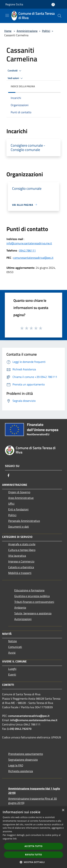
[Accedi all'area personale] (53, 5)
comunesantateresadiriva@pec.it (33, 258)
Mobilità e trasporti (20, 573)
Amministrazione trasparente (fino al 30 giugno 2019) (33, 801)
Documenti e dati (19, 527)
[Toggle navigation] (7, 15)
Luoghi (12, 669)
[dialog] (33, 837)
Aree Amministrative (21, 498)
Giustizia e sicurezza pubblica (32, 596)
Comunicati (15, 647)
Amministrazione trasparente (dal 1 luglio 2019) (34, 791)
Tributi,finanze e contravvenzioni (34, 602)
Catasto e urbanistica (21, 567)
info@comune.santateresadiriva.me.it (29, 243)
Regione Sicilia (14, 4)
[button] (34, 862)
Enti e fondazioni (18, 509)
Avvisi (12, 653)
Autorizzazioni (23, 619)
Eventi (12, 674)
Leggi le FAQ (16, 765)
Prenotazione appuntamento (26, 754)
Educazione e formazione (29, 590)
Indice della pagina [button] (23, 86)
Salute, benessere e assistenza (33, 613)
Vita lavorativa (17, 556)
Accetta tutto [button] (33, 846)
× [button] (63, 810)
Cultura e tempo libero (22, 550)
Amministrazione (27, 31)
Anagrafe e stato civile (22, 544)
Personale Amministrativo (24, 521)
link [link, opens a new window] (15, 839)
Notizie (13, 641)
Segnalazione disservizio (23, 760)
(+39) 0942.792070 (19, 729)
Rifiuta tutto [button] (33, 855)
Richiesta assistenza (21, 771)
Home (8, 31)
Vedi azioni (16, 78)
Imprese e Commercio (21, 561)
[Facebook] (9, 475)
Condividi (15, 71)
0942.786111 (27, 250)
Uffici (11, 504)
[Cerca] (59, 16)
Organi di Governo (19, 492)
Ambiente (20, 608)
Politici (46, 31)
